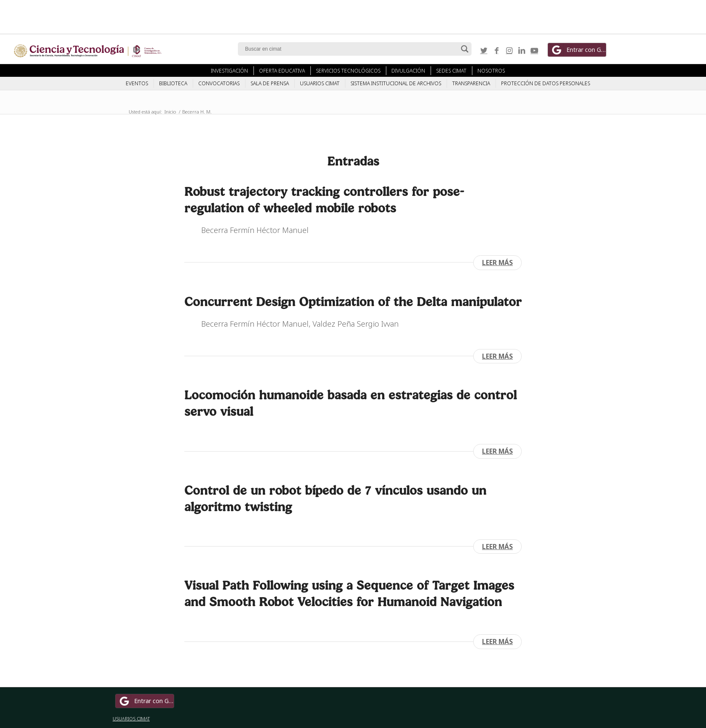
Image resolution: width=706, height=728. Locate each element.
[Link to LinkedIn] (522, 50)
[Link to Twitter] (484, 50)
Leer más (497, 263)
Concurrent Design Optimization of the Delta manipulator (353, 302)
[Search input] (351, 49)
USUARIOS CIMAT (131, 719)
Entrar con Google (578, 50)
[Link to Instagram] (509, 50)
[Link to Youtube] (534, 50)
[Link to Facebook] (496, 50)
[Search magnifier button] (465, 49)
